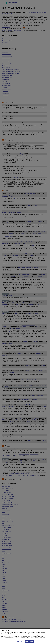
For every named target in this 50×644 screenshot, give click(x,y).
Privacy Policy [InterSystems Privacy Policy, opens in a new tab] (32, 640)
